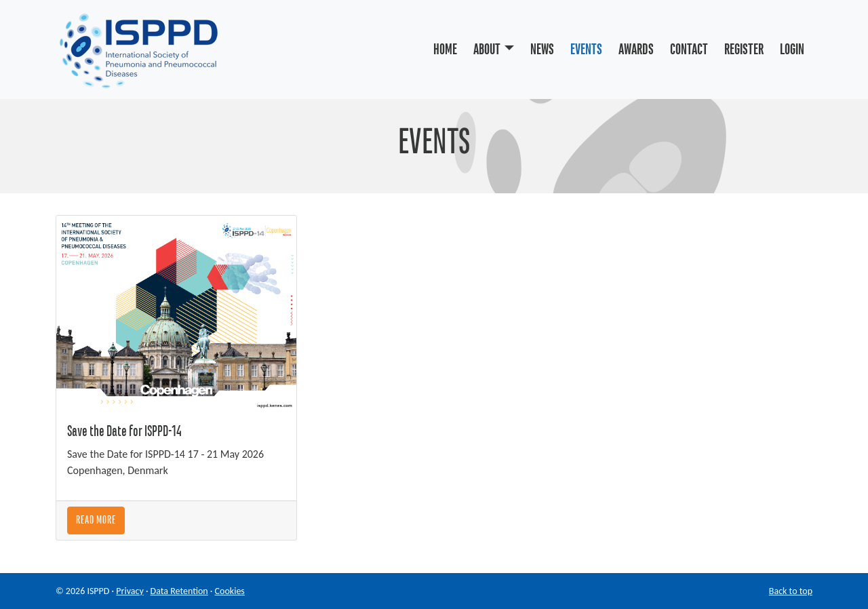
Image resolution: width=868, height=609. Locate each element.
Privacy (130, 591)
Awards (636, 50)
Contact (689, 50)
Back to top (791, 591)
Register (744, 50)
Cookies (230, 591)
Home (445, 50)
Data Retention (179, 591)
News (542, 50)
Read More (96, 520)
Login (792, 50)
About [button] (487, 50)
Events (586, 50)
